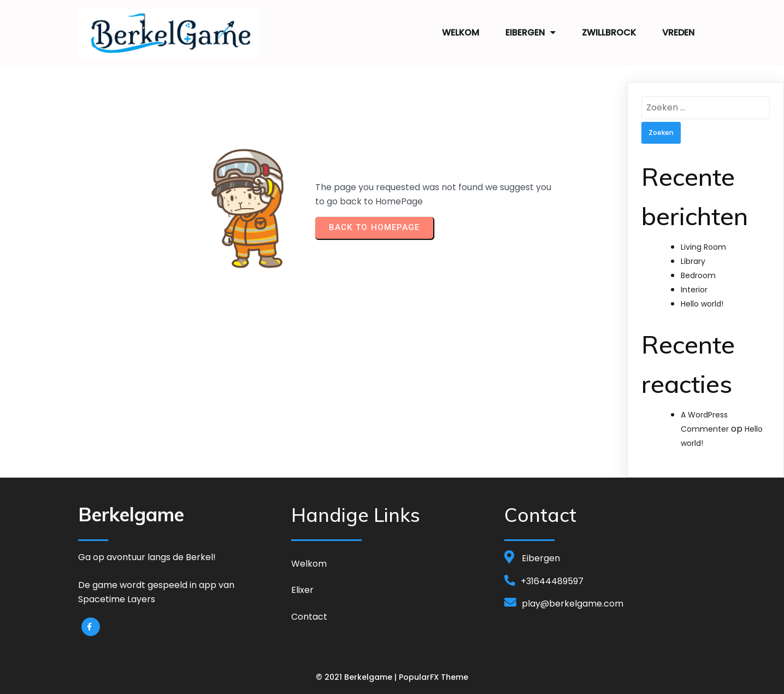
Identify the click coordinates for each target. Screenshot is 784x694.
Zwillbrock (609, 33)
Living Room (703, 246)
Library (693, 261)
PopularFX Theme (434, 677)
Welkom (461, 33)
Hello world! (702, 304)
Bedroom (698, 275)
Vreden (678, 33)
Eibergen (530, 33)
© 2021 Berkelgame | (357, 677)
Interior (694, 290)
